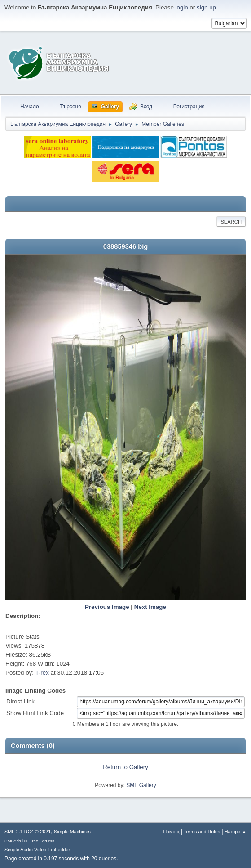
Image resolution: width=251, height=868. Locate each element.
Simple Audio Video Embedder (37, 850)
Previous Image (107, 607)
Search (231, 222)
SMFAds (13, 841)
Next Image (150, 607)
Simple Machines (72, 832)
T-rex (42, 673)
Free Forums (42, 841)
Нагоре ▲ (236, 832)
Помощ (171, 832)
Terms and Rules (202, 832)
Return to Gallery (125, 767)
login (182, 7)
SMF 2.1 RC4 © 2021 (28, 832)
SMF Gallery (141, 785)
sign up (206, 7)
